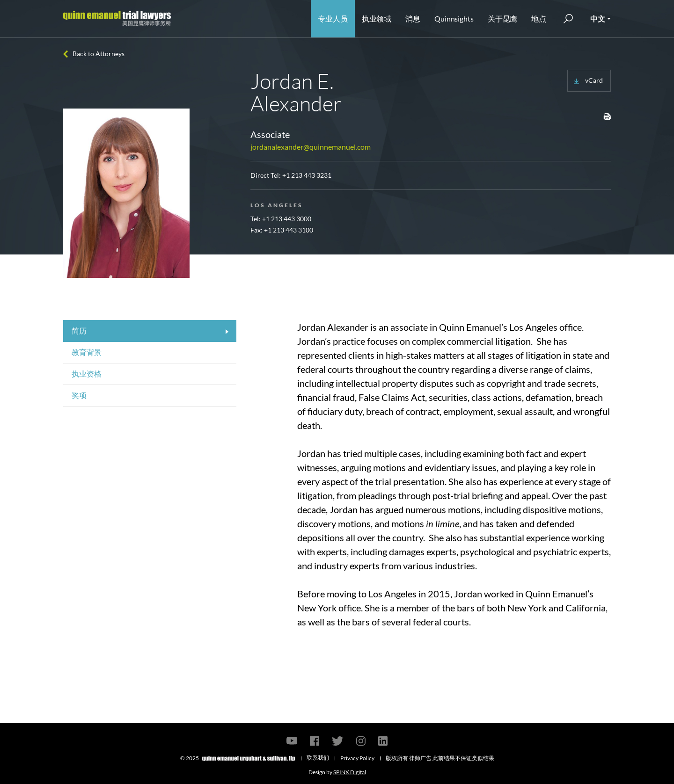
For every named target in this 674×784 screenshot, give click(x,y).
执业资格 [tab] (87, 374)
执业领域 (377, 18)
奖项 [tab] (79, 395)
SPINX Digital (350, 772)
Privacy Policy (357, 758)
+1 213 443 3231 (307, 175)
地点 (539, 18)
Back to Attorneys (99, 54)
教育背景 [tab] (87, 352)
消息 (413, 18)
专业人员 (333, 18)
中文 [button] (598, 18)
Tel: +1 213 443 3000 (281, 219)
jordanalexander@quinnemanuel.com (311, 147)
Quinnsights (454, 18)
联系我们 (318, 758)
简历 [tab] (79, 330)
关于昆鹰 (503, 18)
